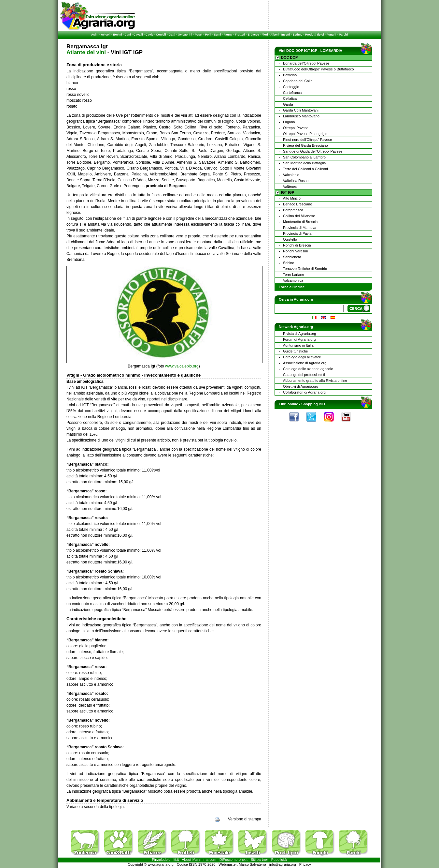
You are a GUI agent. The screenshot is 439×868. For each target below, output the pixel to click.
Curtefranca (292, 93)
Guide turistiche (295, 351)
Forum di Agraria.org (299, 339)
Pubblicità (279, 860)
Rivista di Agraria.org (300, 334)
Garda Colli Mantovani (301, 110)
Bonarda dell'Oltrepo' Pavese (306, 63)
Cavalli (138, 35)
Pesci (199, 35)
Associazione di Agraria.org (305, 363)
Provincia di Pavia (297, 233)
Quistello (290, 239)
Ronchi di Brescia (297, 245)
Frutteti (240, 35)
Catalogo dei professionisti (304, 375)
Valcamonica (293, 280)
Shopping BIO (313, 404)
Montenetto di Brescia (300, 222)
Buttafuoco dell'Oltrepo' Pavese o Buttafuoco (319, 69)
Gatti (172, 35)
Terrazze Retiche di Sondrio (305, 269)
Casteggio (291, 87)
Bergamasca (293, 210)
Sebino (289, 263)
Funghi (331, 35)
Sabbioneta (292, 257)
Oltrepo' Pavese (296, 128)
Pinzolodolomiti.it (166, 860)
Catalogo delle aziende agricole (308, 369)
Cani (128, 35)
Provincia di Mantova (300, 228)
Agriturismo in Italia (298, 345)
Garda (288, 104)
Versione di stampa (245, 819)
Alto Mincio (292, 198)
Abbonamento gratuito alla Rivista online (315, 381)
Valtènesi (290, 187)
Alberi (275, 35)
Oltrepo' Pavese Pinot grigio (305, 134)
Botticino (290, 75)
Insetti (286, 35)
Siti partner (259, 860)
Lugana (289, 122)
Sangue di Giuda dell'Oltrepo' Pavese (313, 151)
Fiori (265, 35)
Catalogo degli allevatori (302, 357)
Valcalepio (291, 175)
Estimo (297, 35)
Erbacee (253, 35)
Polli (208, 35)
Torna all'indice (292, 287)
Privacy (305, 864)
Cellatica (290, 98)
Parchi (343, 35)
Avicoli (106, 35)
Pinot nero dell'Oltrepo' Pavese (307, 140)
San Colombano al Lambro (304, 157)
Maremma (201, 860)
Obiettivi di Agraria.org (301, 386)
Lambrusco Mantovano (301, 116)
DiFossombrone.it (234, 860)
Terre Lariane (294, 275)
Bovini (118, 35)
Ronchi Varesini (295, 251)
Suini (218, 35)
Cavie (149, 35)
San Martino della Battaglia (304, 163)
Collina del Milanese (299, 216)
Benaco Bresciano (297, 204)
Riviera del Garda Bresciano (305, 145)
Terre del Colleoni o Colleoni (305, 169)
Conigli (161, 35)
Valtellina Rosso (296, 181)
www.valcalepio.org (182, 366)
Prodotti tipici (314, 35)
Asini (95, 35)
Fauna (228, 35)
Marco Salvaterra (252, 864)
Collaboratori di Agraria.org (304, 392)
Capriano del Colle (298, 81)
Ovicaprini (185, 35)
